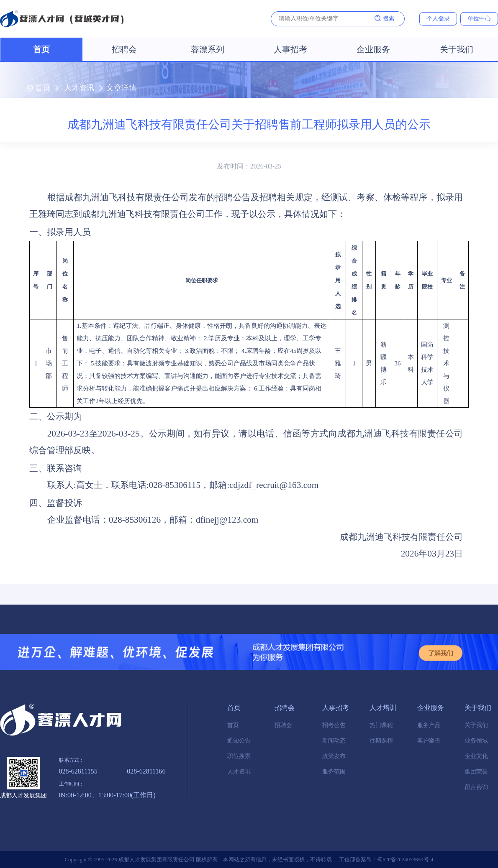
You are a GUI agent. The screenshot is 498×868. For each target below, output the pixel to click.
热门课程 (381, 725)
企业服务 (373, 49)
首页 (41, 49)
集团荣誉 (476, 772)
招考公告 (334, 725)
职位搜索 (239, 756)
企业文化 (476, 756)
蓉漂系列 (208, 49)
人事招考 (290, 49)
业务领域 (476, 741)
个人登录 (438, 19)
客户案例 (429, 741)
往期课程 (381, 741)
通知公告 (239, 741)
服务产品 (429, 725)
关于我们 (457, 49)
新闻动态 (334, 741)
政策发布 (334, 756)
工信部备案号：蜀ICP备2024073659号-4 (386, 859)
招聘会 (124, 49)
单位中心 (479, 19)
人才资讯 (79, 88)
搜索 (385, 18)
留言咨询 (476, 787)
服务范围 (334, 772)
